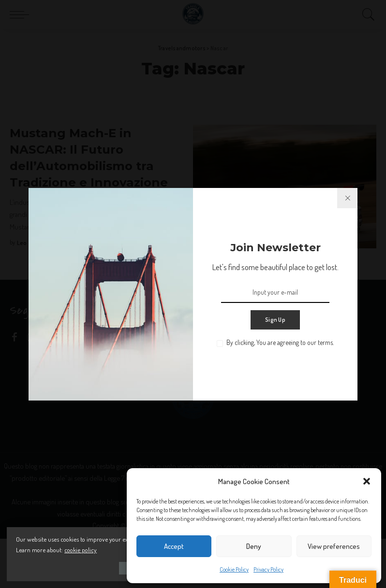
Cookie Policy (234, 569)
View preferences (334, 546)
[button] (367, 481)
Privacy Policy (268, 569)
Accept (174, 546)
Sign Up (275, 320)
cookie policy (111, 549)
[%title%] (347, 198)
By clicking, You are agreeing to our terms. (280, 342)
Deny (254, 546)
